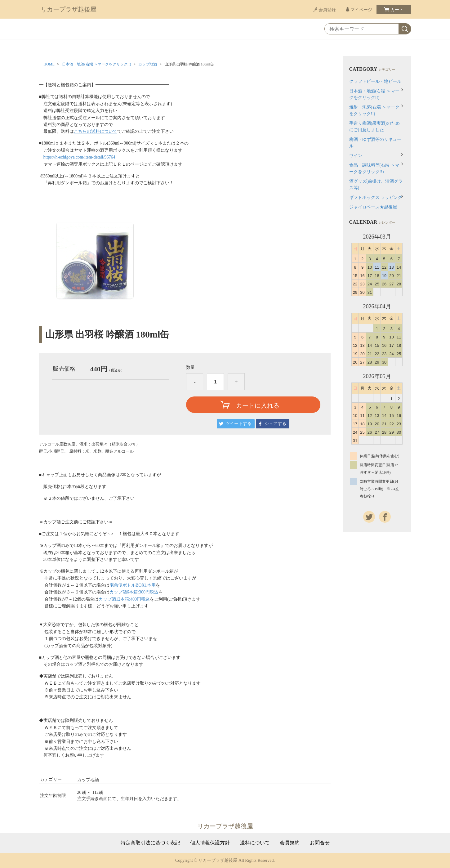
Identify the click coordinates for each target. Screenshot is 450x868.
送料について (255, 843)
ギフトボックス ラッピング (376, 197)
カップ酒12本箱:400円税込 (124, 599)
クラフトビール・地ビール (375, 81)
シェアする (275, 424)
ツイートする (238, 424)
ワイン (356, 156)
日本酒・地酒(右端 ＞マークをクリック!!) (97, 64)
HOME (49, 64)
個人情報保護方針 (210, 843)
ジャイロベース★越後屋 (373, 207)
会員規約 (290, 843)
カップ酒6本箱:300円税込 (134, 592)
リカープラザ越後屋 (69, 9)
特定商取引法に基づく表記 (150, 843)
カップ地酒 (148, 64)
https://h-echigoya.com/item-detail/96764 (79, 157)
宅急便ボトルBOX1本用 (133, 585)
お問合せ (320, 843)
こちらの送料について (96, 131)
